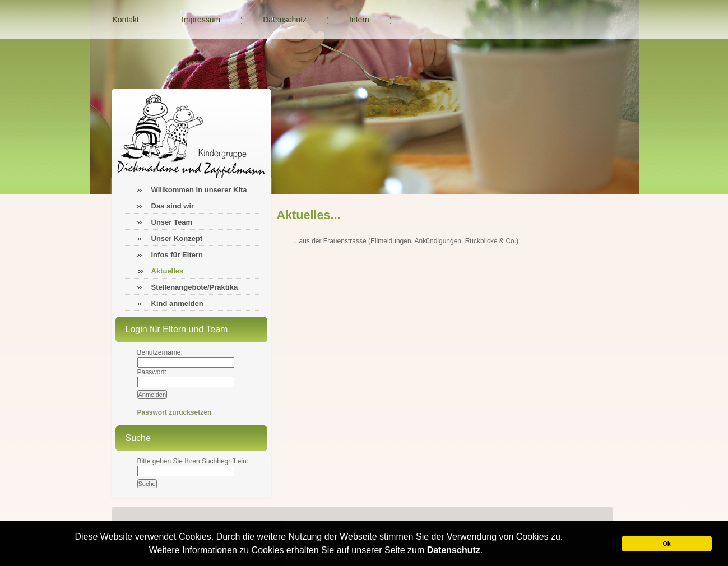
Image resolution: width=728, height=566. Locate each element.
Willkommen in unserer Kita (199, 190)
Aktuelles (168, 271)
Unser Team (172, 222)
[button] (487, 551)
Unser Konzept (177, 238)
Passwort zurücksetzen (175, 412)
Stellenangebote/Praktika (195, 287)
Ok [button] (666, 544)
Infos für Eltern (177, 255)
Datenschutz (454, 550)
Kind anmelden (177, 303)
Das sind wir (173, 206)
